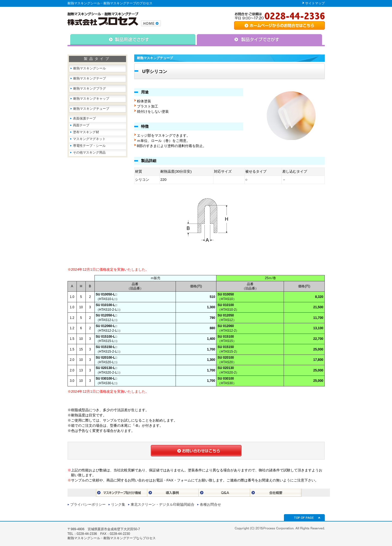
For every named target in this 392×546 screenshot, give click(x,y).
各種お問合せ (210, 504)
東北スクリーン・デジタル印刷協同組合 (163, 504)
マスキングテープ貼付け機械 (122, 493)
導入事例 (173, 493)
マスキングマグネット (89, 139)
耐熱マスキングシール (90, 68)
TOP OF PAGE (304, 518)
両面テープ (81, 125)
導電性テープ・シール (89, 146)
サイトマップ (315, 3)
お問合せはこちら (196, 451)
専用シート (279, 25)
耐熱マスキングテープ (90, 78)
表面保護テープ (84, 118)
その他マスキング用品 (89, 152)
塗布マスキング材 (86, 132)
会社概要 (276, 493)
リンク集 (118, 504)
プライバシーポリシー (88, 504)
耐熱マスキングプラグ (90, 89)
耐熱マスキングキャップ (91, 99)
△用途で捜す (132, 40)
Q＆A (224, 493)
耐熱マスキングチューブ (91, 109)
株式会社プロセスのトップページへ (151, 23)
